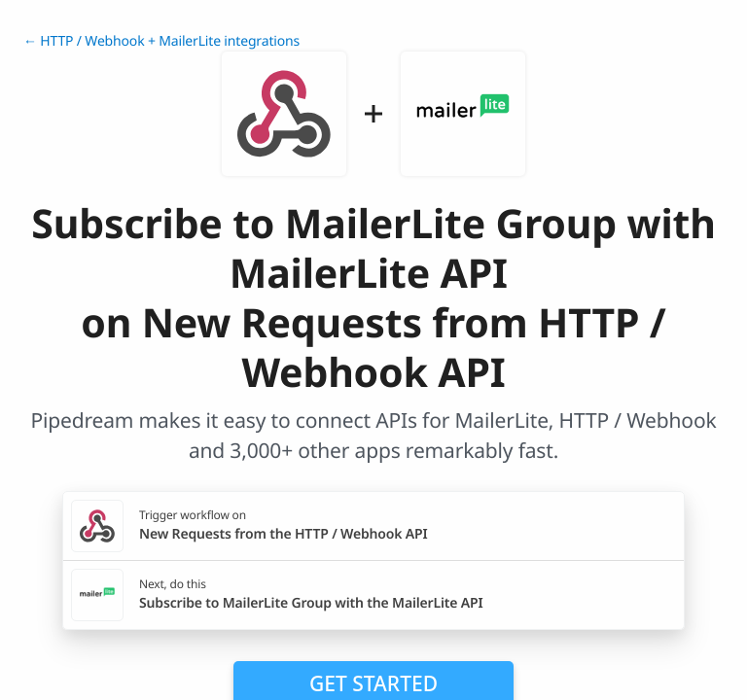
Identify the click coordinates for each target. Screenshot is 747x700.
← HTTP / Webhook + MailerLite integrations (161, 41)
